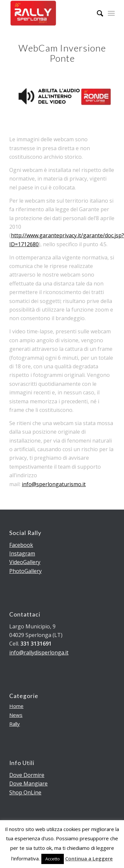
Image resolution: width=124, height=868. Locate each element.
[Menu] (111, 13)
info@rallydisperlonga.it (39, 652)
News (16, 715)
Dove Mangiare (28, 784)
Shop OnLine (25, 792)
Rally (15, 724)
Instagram (22, 553)
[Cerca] (97, 13)
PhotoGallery (25, 571)
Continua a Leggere (89, 858)
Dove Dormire (27, 775)
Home (16, 706)
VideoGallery (25, 562)
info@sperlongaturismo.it (54, 484)
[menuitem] (97, 13)
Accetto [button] (53, 859)
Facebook (21, 545)
